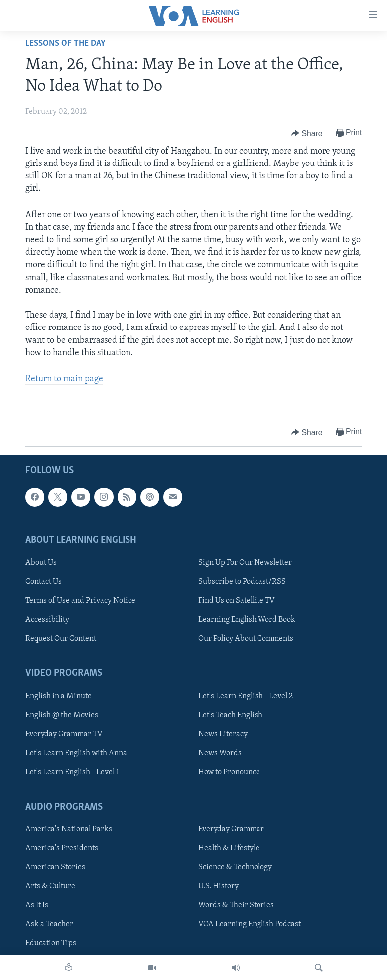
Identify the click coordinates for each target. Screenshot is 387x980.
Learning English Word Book (247, 620)
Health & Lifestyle (229, 848)
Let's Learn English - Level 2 (246, 696)
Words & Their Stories (236, 906)
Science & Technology (235, 868)
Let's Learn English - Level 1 (72, 772)
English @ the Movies (62, 715)
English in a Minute (59, 696)
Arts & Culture (50, 887)
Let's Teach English (230, 715)
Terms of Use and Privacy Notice (80, 601)
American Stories (55, 868)
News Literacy (223, 734)
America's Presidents (62, 848)
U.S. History (218, 887)
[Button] (307, 133)
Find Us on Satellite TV (237, 601)
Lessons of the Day (65, 44)
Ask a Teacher (49, 925)
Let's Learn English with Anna (76, 753)
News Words (220, 753)
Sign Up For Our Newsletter (245, 563)
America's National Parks (69, 829)
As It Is (37, 906)
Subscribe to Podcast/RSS (242, 582)
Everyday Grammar (231, 829)
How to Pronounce (229, 772)
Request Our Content (61, 639)
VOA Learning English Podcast (250, 925)
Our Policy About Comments (246, 639)
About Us (41, 563)
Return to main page (64, 379)
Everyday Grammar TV (64, 734)
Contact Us (44, 582)
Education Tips (51, 944)
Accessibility (47, 620)
